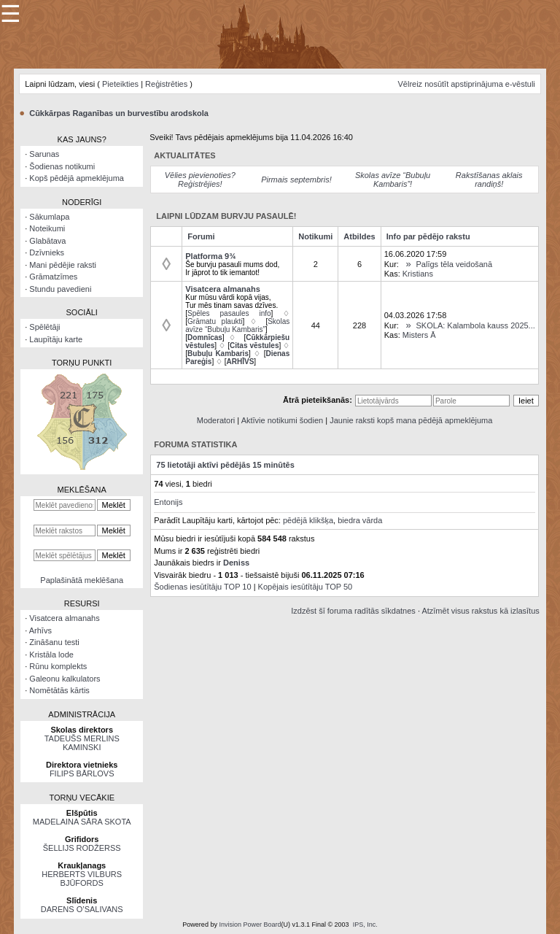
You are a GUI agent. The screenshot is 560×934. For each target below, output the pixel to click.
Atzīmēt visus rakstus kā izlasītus (480, 611)
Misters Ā (419, 335)
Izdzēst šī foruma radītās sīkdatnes (353, 611)
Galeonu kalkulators (65, 679)
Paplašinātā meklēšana (82, 580)
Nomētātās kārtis (59, 690)
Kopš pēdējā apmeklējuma (77, 178)
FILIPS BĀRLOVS (82, 773)
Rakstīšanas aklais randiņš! (489, 180)
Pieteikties (120, 84)
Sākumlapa (49, 217)
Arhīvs (40, 630)
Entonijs (168, 502)
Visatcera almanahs (64, 618)
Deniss (236, 563)
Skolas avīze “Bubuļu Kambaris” (237, 325)
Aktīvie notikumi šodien (283, 420)
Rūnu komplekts (58, 666)
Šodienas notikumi (62, 166)
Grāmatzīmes (53, 277)
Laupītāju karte (56, 339)
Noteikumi (47, 228)
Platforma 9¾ (210, 256)
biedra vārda (360, 520)
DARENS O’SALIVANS (82, 909)
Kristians (418, 274)
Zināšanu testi (54, 642)
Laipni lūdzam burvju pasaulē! (226, 216)
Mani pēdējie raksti (63, 265)
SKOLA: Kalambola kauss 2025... (476, 325)
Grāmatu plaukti (215, 321)
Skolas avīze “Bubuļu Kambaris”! (393, 180)
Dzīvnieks (47, 252)
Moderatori (216, 420)
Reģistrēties (166, 84)
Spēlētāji (44, 327)
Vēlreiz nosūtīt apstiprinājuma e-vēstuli (466, 84)
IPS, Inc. (365, 925)
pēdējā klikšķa (308, 520)
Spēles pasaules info (229, 313)
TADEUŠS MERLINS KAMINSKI (82, 743)
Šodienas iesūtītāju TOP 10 (202, 587)
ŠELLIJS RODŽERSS (82, 848)
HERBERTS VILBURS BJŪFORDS (82, 879)
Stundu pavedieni (60, 289)
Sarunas (44, 154)
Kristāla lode (51, 655)
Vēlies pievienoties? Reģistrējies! (200, 180)
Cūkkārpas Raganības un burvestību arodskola (119, 113)
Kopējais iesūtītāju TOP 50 (306, 587)
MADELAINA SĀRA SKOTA (82, 822)
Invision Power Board (250, 925)
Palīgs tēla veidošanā (455, 264)
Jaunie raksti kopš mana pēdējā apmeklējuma (411, 420)
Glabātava (47, 241)
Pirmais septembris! (296, 180)
